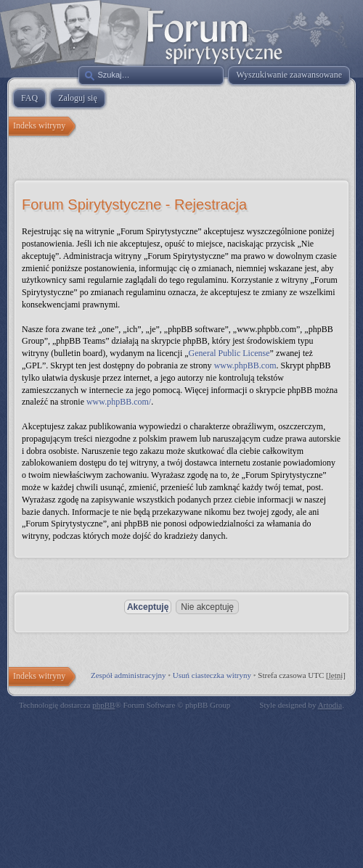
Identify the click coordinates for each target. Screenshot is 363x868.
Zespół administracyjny (129, 675)
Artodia (330, 705)
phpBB (103, 705)
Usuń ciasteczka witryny (212, 675)
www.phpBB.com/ (119, 402)
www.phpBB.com (245, 365)
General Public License (229, 353)
